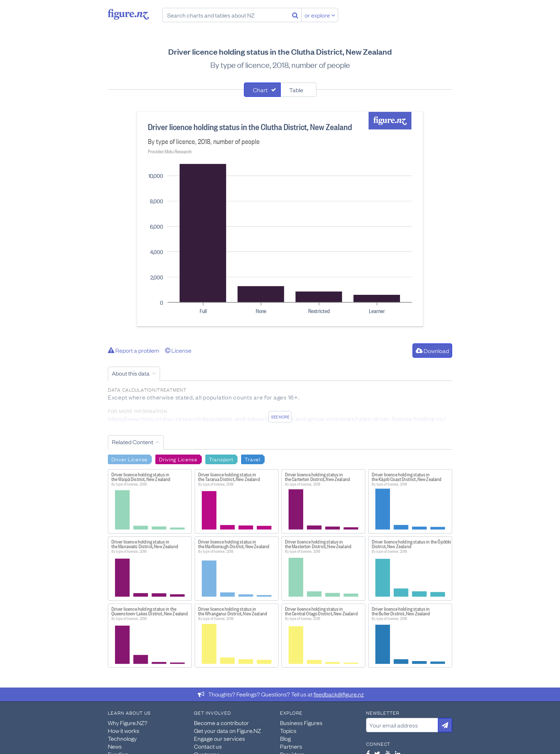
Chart (260, 90)
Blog (285, 738)
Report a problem (134, 350)
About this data (131, 373)
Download (432, 351)
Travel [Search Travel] (252, 459)
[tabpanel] (280, 219)
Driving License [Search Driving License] (178, 459)
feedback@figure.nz (339, 694)
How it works (124, 730)
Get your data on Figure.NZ (227, 730)
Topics (288, 730)
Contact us (208, 746)
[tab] (262, 90)
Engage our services (219, 738)
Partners (291, 746)
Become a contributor (221, 723)
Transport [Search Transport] (221, 459)
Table (296, 90)
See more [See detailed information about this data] (280, 417)
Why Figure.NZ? (128, 723)
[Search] (295, 15)
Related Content (132, 442)
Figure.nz (128, 14)
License (178, 350)
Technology (122, 738)
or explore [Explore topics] (320, 15)
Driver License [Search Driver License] (129, 459)
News (115, 746)
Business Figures (301, 723)
